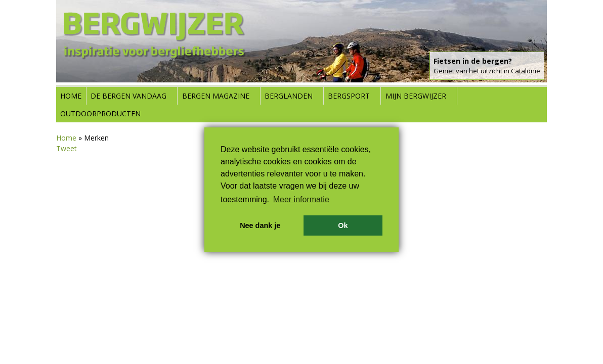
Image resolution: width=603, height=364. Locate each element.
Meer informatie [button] (301, 199)
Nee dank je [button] (260, 225)
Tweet (67, 148)
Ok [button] (343, 225)
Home (71, 96)
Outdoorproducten (100, 113)
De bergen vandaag (128, 96)
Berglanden (289, 96)
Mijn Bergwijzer (416, 96)
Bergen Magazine (216, 96)
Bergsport (349, 96)
